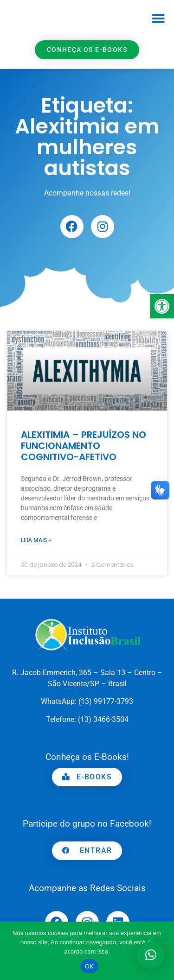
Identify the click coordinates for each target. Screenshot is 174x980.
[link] (162, 306)
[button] (158, 19)
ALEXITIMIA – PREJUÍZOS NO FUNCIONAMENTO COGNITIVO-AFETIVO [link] (84, 446)
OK (89, 966)
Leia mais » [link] (36, 540)
